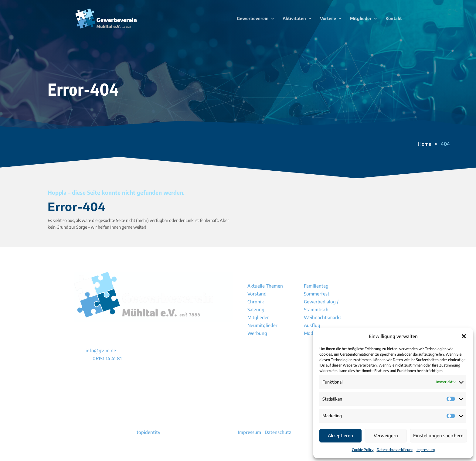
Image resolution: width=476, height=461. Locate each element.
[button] (464, 336)
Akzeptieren (340, 435)
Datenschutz (278, 432)
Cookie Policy (363, 450)
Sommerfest (317, 294)
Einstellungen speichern (438, 435)
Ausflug (312, 325)
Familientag (316, 286)
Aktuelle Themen (265, 286)
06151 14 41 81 (107, 358)
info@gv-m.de (101, 350)
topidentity (148, 432)
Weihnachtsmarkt (323, 317)
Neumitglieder (262, 325)
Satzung (256, 309)
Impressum (426, 450)
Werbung (257, 333)
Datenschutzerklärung (395, 450)
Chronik (256, 302)
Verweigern (386, 435)
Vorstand (257, 294)
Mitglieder (258, 317)
